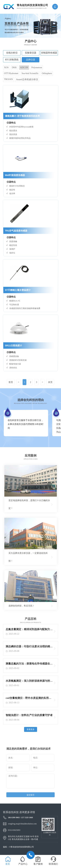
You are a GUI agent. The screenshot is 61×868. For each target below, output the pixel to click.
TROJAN (8, 79)
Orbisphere (47, 73)
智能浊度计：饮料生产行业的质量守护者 (29, 716)
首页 (11, 388)
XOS (6, 67)
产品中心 (23, 864)
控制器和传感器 (49, 53)
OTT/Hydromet (11, 73)
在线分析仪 (12, 53)
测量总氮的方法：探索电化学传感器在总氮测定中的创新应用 (29, 665)
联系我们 (53, 864)
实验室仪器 (31, 53)
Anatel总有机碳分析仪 (27, 79)
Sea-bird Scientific (30, 73)
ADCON (24, 67)
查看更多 (31, 729)
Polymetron (37, 67)
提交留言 (31, 801)
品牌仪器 (31, 60)
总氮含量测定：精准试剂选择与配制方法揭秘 (29, 630)
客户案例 (38, 864)
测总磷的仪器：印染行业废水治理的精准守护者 (29, 647)
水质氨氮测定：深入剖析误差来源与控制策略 (29, 682)
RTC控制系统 (12, 60)
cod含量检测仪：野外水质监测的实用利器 (28, 699)
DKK (14, 67)
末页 (50, 388)
